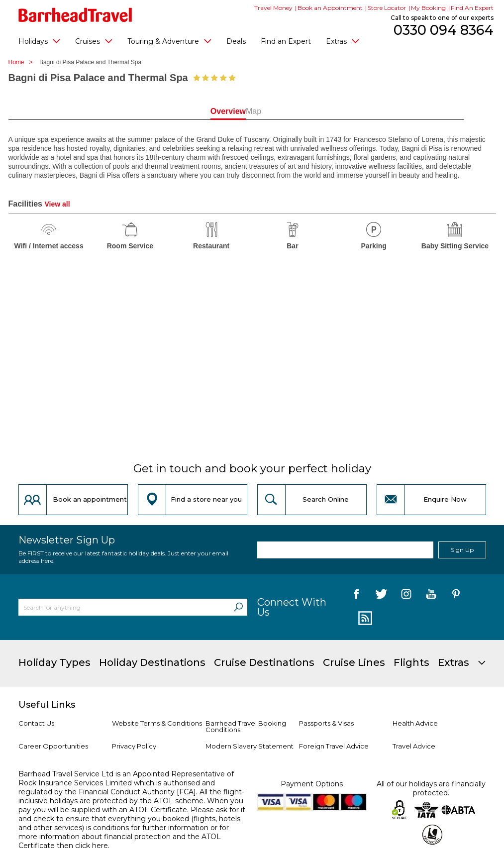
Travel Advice (414, 746)
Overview (208, 111)
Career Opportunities (53, 746)
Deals (236, 41)
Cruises (94, 41)
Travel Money (273, 8)
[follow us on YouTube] (431, 596)
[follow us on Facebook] (356, 596)
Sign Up (462, 550)
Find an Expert (286, 41)
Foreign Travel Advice (334, 746)
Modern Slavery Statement (250, 746)
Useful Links (47, 705)
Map (296, 111)
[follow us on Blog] (364, 619)
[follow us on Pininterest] (456, 596)
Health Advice (415, 723)
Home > (23, 62)
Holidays (39, 41)
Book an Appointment (330, 8)
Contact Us (36, 723)
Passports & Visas (326, 723)
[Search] (238, 607)
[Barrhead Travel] (75, 15)
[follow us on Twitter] (381, 596)
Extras (343, 41)
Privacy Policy (134, 746)
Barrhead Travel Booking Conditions (246, 726)
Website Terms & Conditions (157, 723)
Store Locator (387, 8)
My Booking (428, 8)
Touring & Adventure (169, 41)
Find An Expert (472, 8)
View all (57, 204)
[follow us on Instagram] (406, 596)
